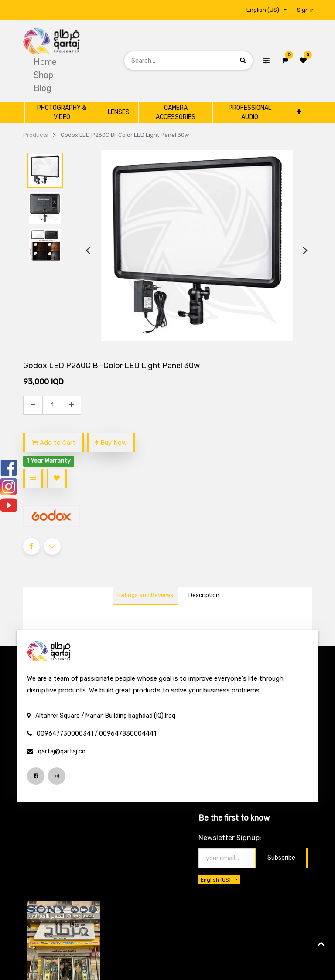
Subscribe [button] (281, 858)
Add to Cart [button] (54, 443)
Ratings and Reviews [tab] (145, 595)
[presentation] (88, 250)
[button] (299, 112)
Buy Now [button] (111, 443)
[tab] (204, 596)
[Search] (243, 60)
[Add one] (71, 405)
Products (36, 135)
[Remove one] (33, 405)
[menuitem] (45, 62)
